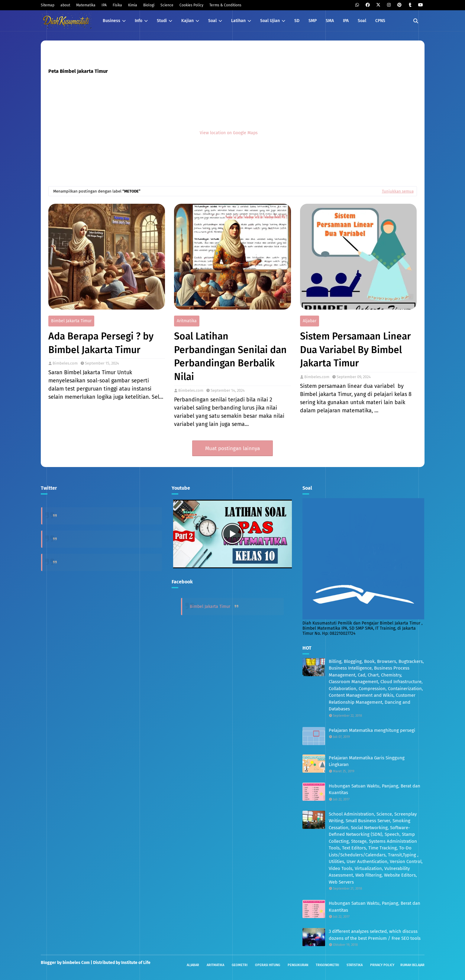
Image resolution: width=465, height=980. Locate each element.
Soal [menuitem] (212, 21)
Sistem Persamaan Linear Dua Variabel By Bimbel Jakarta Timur (355, 350)
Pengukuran (298, 965)
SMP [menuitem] (313, 21)
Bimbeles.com (65, 363)
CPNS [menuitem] (380, 21)
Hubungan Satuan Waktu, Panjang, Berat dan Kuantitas (375, 789)
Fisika (117, 5)
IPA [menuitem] (346, 21)
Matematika (86, 5)
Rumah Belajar (412, 965)
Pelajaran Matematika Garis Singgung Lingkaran (367, 761)
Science (167, 5)
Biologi (149, 5)
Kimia (133, 5)
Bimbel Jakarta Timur (71, 321)
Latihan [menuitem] (238, 21)
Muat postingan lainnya (232, 448)
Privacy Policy (382, 965)
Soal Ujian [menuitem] (270, 21)
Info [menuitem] (139, 21)
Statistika (355, 965)
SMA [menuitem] (330, 21)
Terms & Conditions (225, 5)
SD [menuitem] (297, 21)
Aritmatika (187, 321)
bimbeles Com (76, 963)
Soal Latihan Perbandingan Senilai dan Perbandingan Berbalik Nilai (230, 356)
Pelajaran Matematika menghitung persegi (372, 730)
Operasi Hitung (268, 965)
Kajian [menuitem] (187, 21)
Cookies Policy (191, 5)
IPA (104, 5)
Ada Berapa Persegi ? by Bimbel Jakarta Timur (101, 343)
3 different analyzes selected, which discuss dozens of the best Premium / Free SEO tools (375, 935)
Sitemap (48, 5)
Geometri (240, 965)
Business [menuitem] (111, 21)
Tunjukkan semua (398, 191)
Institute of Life (136, 963)
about (65, 5)
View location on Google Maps (229, 133)
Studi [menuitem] (162, 21)
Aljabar (310, 321)
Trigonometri (327, 965)
